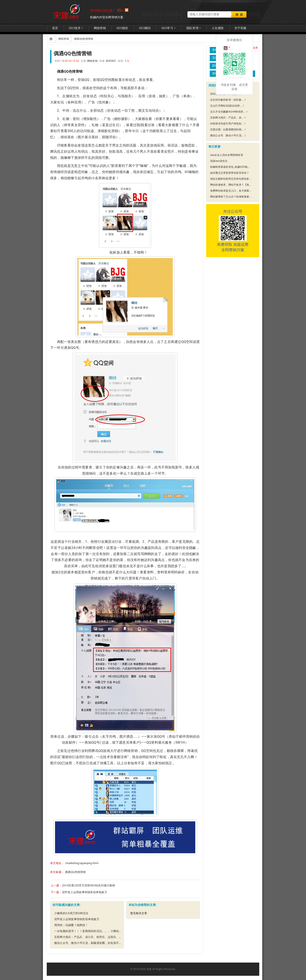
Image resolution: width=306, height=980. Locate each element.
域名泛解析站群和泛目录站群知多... (231, 179)
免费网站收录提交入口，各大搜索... (231, 191)
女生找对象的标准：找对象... (227, 100)
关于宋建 (240, 28)
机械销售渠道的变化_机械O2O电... (230, 167)
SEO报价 (122, 28)
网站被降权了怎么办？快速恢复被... (231, 197)
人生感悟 (218, 28)
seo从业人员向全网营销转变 (227, 155)
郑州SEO (51, 39)
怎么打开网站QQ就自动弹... (226, 106)
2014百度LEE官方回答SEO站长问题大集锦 (89, 885)
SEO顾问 (145, 28)
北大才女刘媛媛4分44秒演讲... (228, 112)
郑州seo (66, 12)
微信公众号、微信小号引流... (227, 135)
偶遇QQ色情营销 (84, 39)
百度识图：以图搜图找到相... (227, 130)
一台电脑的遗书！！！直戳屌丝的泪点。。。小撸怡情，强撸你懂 (95, 931)
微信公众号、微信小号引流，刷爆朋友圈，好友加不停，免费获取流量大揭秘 (102, 943)
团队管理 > (194, 28)
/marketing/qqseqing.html (82, 863)
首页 (55, 28)
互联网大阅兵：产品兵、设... (227, 118)
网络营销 (100, 28)
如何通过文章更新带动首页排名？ (230, 173)
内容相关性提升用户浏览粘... (227, 124)
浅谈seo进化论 (219, 161)
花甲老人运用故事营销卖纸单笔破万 (85, 892)
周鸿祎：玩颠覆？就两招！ (71, 925)
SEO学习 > (169, 28)
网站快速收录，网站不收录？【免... (231, 185)
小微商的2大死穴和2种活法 (71, 913)
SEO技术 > (76, 28)
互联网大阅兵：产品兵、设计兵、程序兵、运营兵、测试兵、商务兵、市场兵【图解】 (108, 937)
